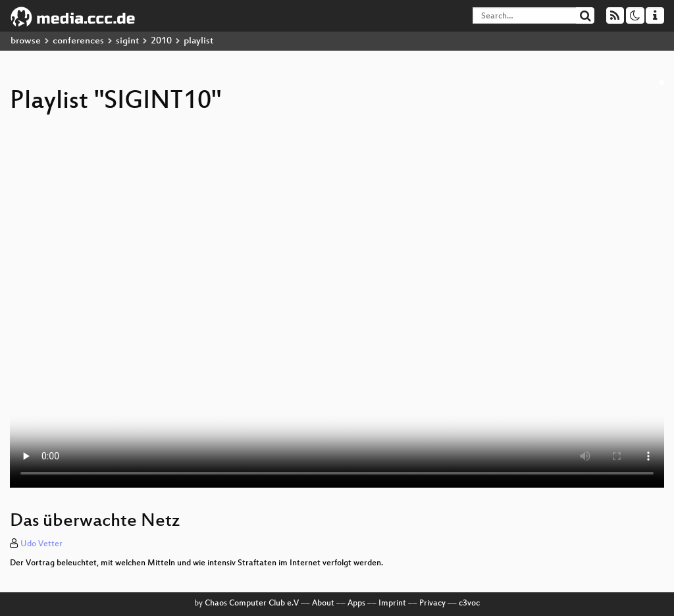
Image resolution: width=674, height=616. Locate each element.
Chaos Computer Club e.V (252, 603)
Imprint (392, 603)
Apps (356, 603)
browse (26, 41)
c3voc (469, 603)
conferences (78, 41)
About (323, 603)
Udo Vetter (41, 544)
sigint (127, 41)
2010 (161, 41)
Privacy (432, 603)
